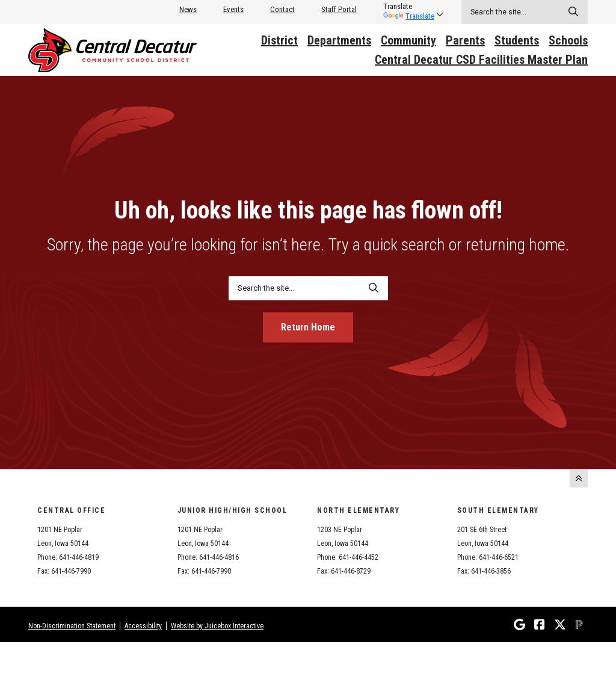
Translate (409, 16)
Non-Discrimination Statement (72, 626)
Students (517, 40)
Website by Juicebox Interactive (217, 626)
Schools (568, 40)
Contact (282, 9)
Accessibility (143, 626)
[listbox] (409, 7)
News (188, 9)
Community (408, 40)
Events (233, 9)
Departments (339, 40)
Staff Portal (339, 9)
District (279, 40)
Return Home (308, 327)
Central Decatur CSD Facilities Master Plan (481, 60)
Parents (465, 40)
